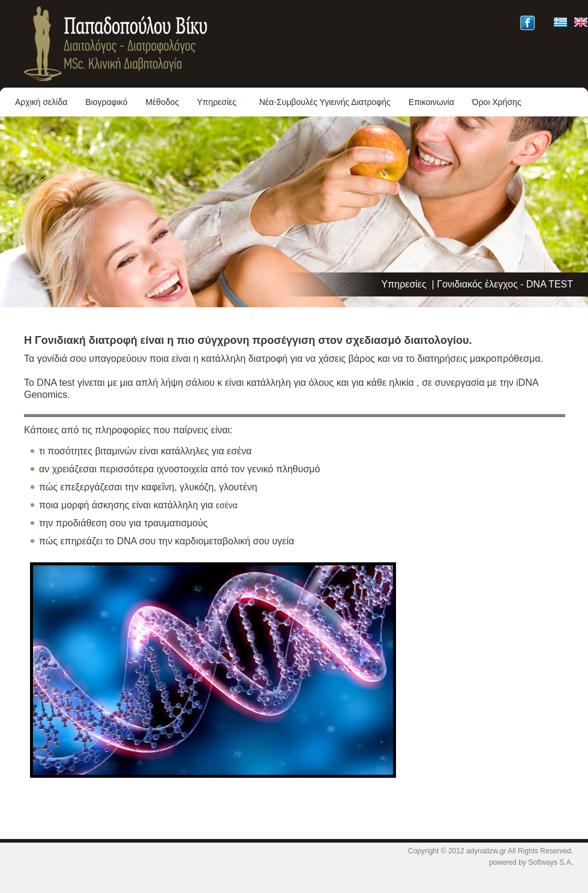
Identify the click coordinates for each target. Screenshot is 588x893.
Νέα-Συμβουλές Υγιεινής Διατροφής (325, 102)
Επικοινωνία (431, 102)
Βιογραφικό (106, 102)
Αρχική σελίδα (41, 102)
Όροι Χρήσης (497, 102)
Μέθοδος (162, 102)
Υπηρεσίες (221, 102)
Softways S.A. (550, 862)
